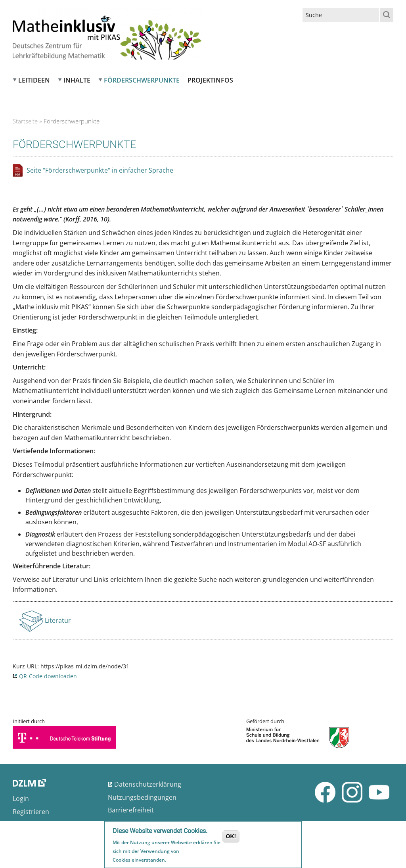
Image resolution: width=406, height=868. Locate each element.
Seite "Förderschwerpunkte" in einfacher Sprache (100, 170)
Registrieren (31, 812)
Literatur (58, 623)
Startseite (25, 121)
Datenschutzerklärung (148, 784)
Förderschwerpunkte (142, 80)
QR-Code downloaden (48, 676)
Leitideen (34, 80)
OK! (231, 838)
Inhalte (77, 80)
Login (21, 799)
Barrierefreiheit (131, 810)
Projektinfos (210, 80)
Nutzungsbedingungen (142, 797)
